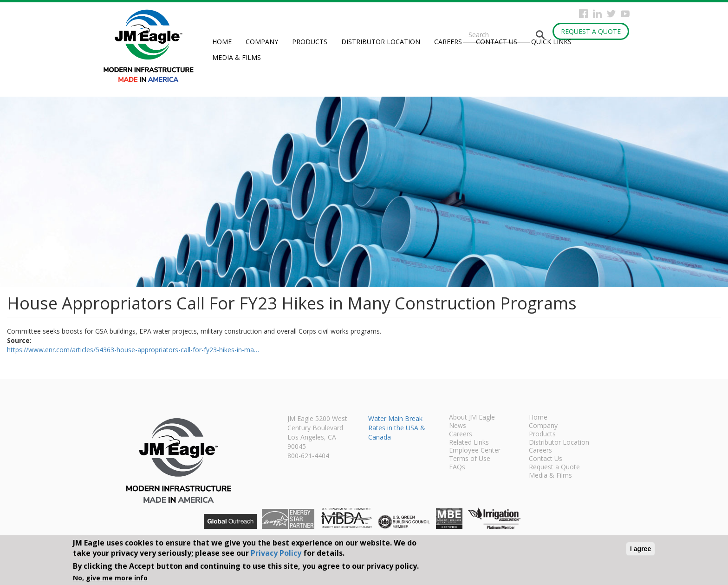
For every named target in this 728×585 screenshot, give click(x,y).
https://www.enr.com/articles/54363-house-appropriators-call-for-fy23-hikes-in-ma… (133, 350)
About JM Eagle (472, 418)
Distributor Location (381, 42)
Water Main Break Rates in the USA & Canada (397, 428)
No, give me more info (110, 578)
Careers (448, 42)
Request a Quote (591, 31)
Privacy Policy (276, 553)
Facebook (583, 14)
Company (262, 42)
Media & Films (237, 57)
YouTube (625, 14)
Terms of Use (470, 459)
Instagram (597, 14)
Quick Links (551, 42)
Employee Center (475, 451)
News (458, 426)
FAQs (457, 467)
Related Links (469, 443)
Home (222, 42)
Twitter (611, 14)
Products (310, 42)
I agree (640, 549)
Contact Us (497, 42)
